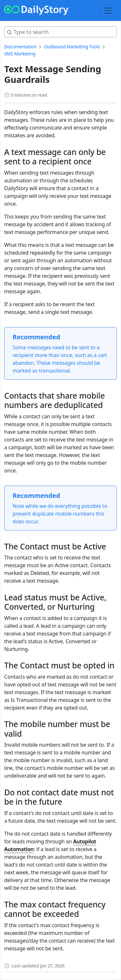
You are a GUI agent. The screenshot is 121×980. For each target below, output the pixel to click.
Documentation (20, 47)
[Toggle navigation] (108, 11)
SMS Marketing (20, 54)
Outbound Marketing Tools (72, 47)
